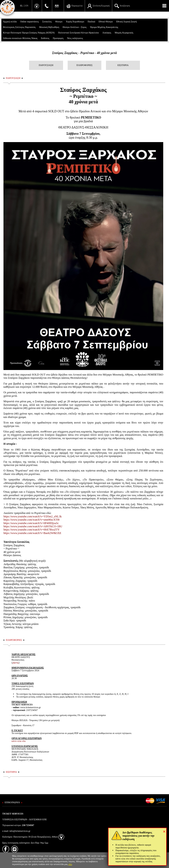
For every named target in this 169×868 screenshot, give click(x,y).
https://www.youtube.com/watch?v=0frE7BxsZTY (32, 530)
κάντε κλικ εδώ (19, 741)
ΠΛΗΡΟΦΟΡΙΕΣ (84, 65)
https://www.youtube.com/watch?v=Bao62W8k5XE (32, 533)
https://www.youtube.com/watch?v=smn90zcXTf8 (32, 520)
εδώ (70, 864)
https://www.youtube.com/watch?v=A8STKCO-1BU (33, 526)
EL (21, 6)
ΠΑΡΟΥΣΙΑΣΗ (46, 65)
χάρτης (15, 663)
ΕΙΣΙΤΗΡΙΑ (123, 65)
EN (27, 6)
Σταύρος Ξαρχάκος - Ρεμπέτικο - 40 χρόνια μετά (85, 53)
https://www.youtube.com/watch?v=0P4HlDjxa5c (31, 523)
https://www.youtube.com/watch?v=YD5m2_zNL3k (33, 516)
